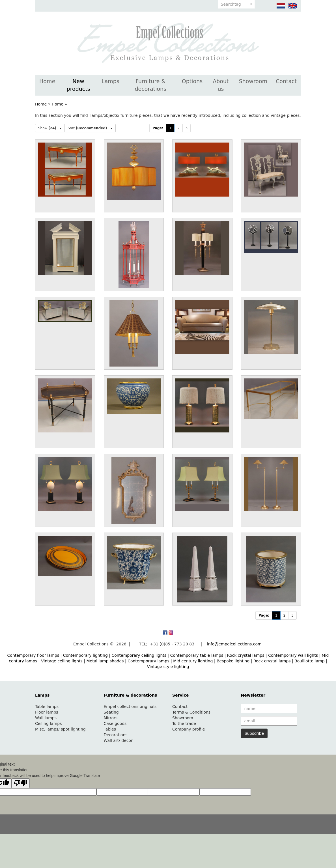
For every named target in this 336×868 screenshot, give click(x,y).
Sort (90, 128)
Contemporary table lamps (197, 655)
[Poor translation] (21, 783)
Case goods (115, 723)
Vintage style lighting (168, 667)
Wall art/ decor (118, 740)
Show (50, 128)
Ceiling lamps (49, 723)
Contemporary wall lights (293, 655)
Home (47, 81)
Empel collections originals (130, 707)
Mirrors (111, 718)
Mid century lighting (193, 661)
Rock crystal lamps (246, 655)
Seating (111, 712)
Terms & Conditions (191, 712)
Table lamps (47, 707)
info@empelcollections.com (234, 644)
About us (221, 85)
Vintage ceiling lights (62, 661)
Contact (286, 81)
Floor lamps (47, 712)
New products (78, 85)
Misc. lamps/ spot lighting (60, 729)
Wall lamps (46, 718)
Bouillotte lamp (309, 661)
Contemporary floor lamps (33, 655)
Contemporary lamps (148, 661)
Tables (110, 729)
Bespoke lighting (233, 661)
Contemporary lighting (85, 655)
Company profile (189, 729)
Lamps (110, 81)
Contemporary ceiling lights (139, 655)
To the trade (184, 723)
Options (192, 81)
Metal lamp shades (105, 661)
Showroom (253, 81)
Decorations (116, 735)
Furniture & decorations (150, 85)
